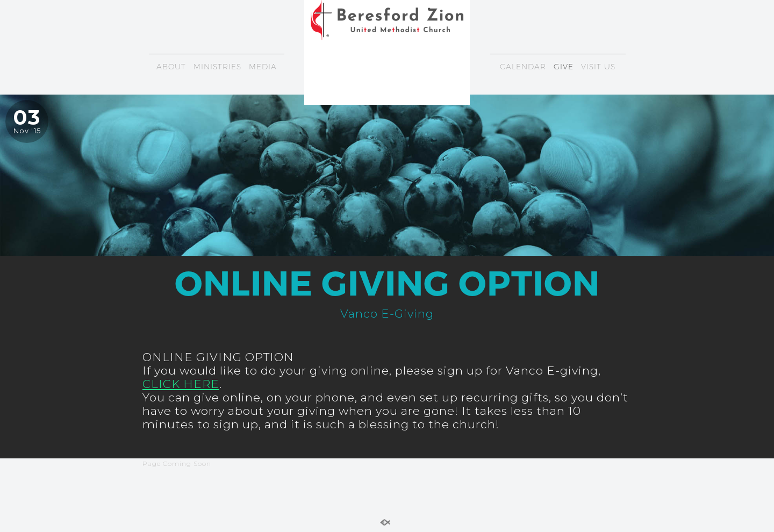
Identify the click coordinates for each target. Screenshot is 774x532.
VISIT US (598, 67)
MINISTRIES (217, 67)
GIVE (564, 67)
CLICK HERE (181, 384)
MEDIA (263, 67)
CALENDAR (523, 67)
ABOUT (171, 67)
